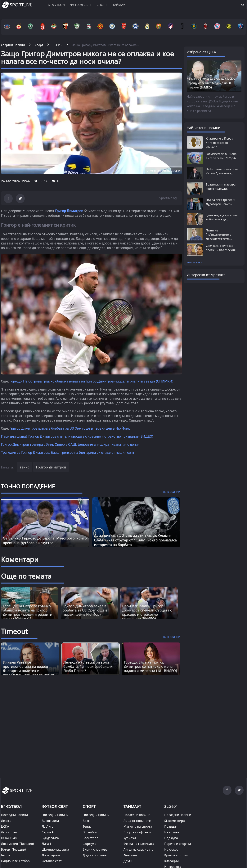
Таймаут (120, 5)
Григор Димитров (69, 211)
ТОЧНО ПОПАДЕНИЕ (28, 486)
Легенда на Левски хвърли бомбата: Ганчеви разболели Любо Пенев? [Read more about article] (88, 666)
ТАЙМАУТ (132, 806)
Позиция (171, 826)
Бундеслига (50, 838)
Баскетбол (90, 838)
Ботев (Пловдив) (13, 849)
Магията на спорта (138, 826)
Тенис (87, 826)
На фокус (171, 849)
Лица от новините (137, 821)
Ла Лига (48, 826)
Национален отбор (15, 861)
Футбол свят (81, 5)
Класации (171, 861)
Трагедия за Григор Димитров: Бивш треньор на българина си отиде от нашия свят (68, 452)
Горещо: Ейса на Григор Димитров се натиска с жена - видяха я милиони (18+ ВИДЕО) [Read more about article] (150, 666)
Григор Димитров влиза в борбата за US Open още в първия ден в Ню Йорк (70, 428)
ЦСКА (5, 826)
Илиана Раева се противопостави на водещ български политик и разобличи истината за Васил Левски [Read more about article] (28, 671)
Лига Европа (51, 855)
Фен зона (130, 855)
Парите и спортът (178, 844)
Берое (6, 855)
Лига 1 (47, 844)
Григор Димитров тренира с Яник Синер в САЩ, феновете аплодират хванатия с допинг (71, 444)
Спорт (102, 5)
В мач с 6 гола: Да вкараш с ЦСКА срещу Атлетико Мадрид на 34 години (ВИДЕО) (212, 83)
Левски (6, 821)
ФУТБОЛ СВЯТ (55, 806)
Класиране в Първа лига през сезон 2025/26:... (219, 143)
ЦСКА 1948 (9, 838)
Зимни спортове (95, 849)
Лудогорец (9, 832)
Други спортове (95, 855)
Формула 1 (91, 844)
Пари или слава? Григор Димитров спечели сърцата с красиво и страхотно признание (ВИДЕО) (77, 436)
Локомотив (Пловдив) (17, 844)
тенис (25, 467)
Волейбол (90, 832)
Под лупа (171, 838)
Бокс (86, 821)
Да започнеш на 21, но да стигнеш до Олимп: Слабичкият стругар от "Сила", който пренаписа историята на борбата (135, 540)
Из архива (172, 832)
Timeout (14, 631)
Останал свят (52, 861)
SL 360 (171, 806)
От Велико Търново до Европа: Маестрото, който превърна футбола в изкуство (45, 540)
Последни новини (14, 815)
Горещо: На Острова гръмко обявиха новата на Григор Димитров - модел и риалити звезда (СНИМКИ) (91, 381)
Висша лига (50, 821)
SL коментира (175, 821)
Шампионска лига (55, 849)
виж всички (194, 262)
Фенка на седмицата (139, 844)
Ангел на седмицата (138, 849)
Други (128, 861)
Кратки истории (176, 855)
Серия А (48, 832)
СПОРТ (89, 806)
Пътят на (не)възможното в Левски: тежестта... (219, 235)
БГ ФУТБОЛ (56, 5)
